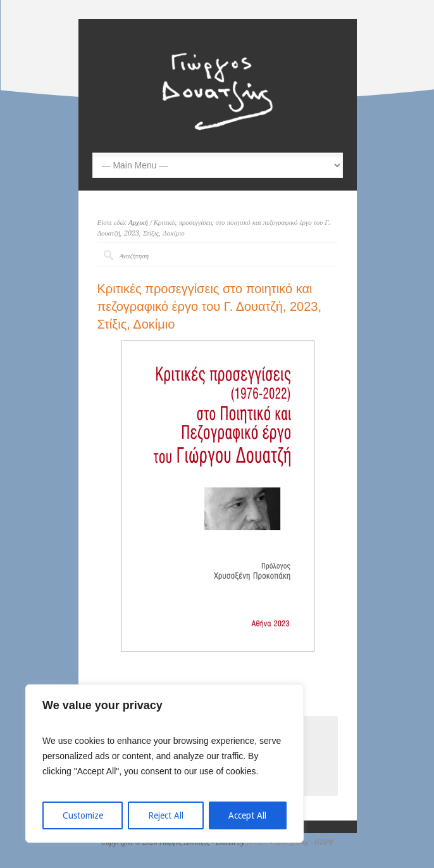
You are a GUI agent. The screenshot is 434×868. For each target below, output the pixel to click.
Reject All (166, 815)
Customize (83, 815)
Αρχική (138, 223)
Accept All (247, 815)
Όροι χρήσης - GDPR (304, 842)
